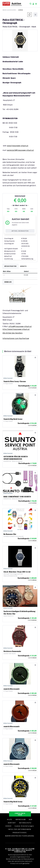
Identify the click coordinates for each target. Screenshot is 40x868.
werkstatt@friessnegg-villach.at (20, 150)
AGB (30, 819)
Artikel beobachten (20, 231)
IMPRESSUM (20, 819)
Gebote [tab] (23, 266)
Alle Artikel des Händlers (13, 333)
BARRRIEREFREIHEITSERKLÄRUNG (20, 836)
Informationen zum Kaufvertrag (16, 338)
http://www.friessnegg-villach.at (16, 329)
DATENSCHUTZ (25, 823)
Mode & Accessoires (9, 10)
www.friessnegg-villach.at (18, 146)
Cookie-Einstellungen (24, 826)
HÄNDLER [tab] (8, 282)
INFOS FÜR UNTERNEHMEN (20, 829)
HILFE (10, 819)
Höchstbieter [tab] (10, 266)
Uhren (20, 10)
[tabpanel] (20, 310)
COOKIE (8, 826)
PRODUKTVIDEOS (20, 833)
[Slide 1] (20, 48)
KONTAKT (12, 823)
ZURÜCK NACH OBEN (20, 814)
